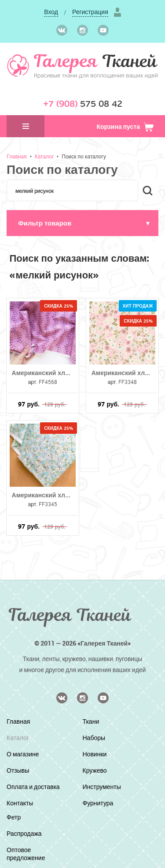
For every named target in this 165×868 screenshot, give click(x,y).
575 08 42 (83, 104)
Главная (17, 156)
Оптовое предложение (26, 854)
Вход (51, 12)
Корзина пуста (125, 126)
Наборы (94, 738)
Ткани (91, 721)
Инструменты (102, 787)
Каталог (44, 156)
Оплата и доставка (33, 787)
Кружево (95, 770)
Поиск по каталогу (84, 156)
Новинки (95, 754)
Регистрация (90, 12)
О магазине (23, 754)
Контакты (20, 803)
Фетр (14, 817)
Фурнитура (98, 803)
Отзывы (18, 770)
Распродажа (24, 833)
